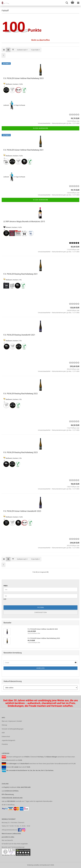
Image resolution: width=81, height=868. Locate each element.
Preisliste (5, 744)
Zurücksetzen (41, 612)
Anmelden (40, 668)
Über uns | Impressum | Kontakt (12, 721)
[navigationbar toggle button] (78, 3)
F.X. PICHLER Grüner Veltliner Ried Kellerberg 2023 (23, 78)
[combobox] (22, 50)
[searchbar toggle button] (67, 3)
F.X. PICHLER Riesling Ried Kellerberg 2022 (21, 394)
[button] (4, 50)
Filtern (41, 607)
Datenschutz (6, 736)
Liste (23, 767)
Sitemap (4, 725)
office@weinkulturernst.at (9, 830)
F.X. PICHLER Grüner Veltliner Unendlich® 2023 (22, 511)
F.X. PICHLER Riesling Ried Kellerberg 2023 (21, 452)
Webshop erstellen (33, 865)
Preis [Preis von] (6, 586)
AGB (3, 733)
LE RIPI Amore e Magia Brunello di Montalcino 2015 (24, 222)
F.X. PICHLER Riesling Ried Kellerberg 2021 (21, 274)
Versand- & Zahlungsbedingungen (13, 729)
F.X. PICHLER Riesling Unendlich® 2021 (19, 335)
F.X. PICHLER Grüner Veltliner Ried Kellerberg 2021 (23, 150)
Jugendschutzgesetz (8, 740)
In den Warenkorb (40, 128)
